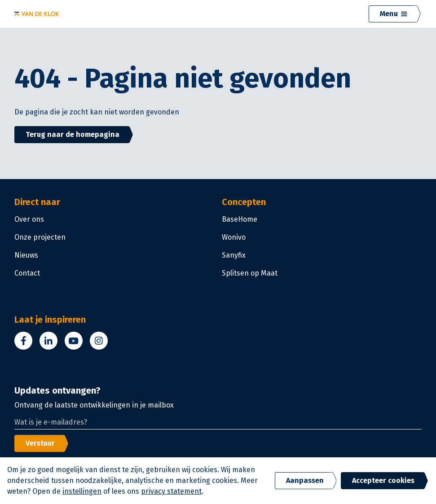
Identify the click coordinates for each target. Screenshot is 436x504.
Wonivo (234, 237)
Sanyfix (234, 255)
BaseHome (240, 219)
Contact (27, 273)
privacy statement (171, 491)
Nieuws (26, 255)
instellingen (82, 491)
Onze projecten (40, 237)
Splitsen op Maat (250, 273)
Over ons (29, 219)
